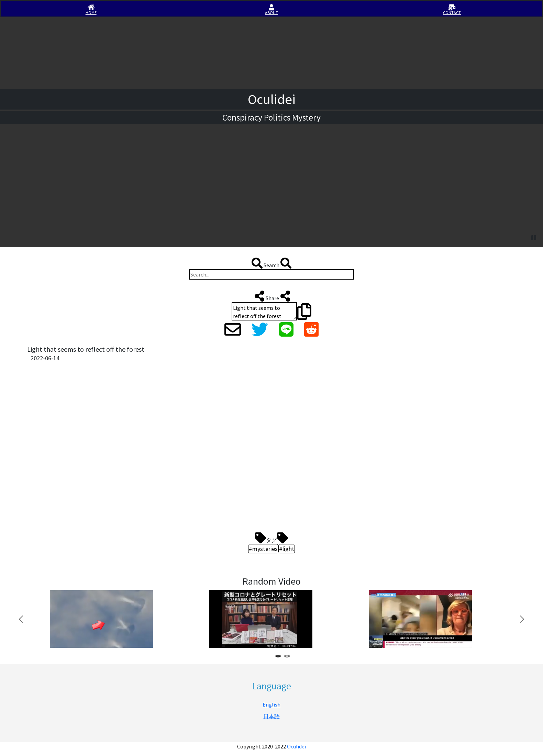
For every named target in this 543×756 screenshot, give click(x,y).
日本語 (271, 716)
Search (271, 263)
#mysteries (263, 549)
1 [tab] (279, 657)
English (271, 704)
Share (272, 296)
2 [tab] (288, 657)
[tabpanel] (118, 619)
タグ (271, 538)
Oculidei (296, 746)
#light (287, 549)
